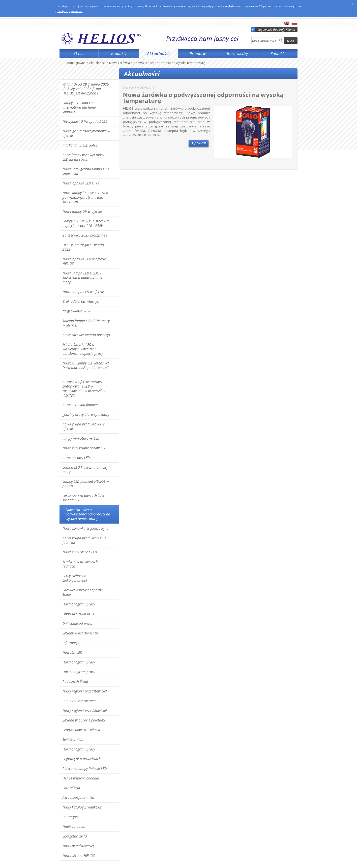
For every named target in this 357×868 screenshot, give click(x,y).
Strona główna (75, 63)
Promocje (198, 54)
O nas (79, 54)
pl (294, 23)
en (286, 23)
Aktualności (158, 54)
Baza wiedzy (237, 54)
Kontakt (277, 54)
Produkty (119, 54)
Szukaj (291, 41)
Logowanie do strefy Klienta (273, 30)
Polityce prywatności (70, 11)
